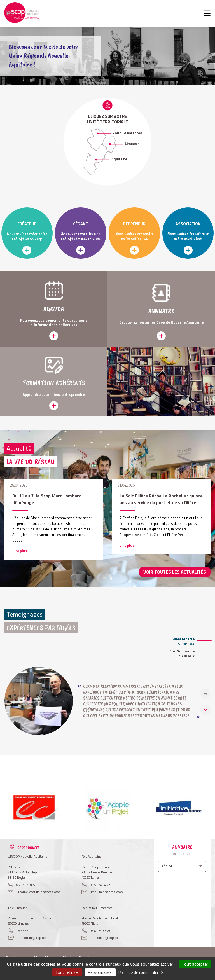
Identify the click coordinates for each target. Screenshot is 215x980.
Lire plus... (21, 551)
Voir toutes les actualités (178, 572)
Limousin (132, 144)
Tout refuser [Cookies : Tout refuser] (67, 972)
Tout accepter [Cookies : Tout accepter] (195, 964)
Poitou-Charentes (127, 133)
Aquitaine (119, 159)
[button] (205, 709)
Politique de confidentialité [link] (141, 972)
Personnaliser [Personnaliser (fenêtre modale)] (100, 972)
